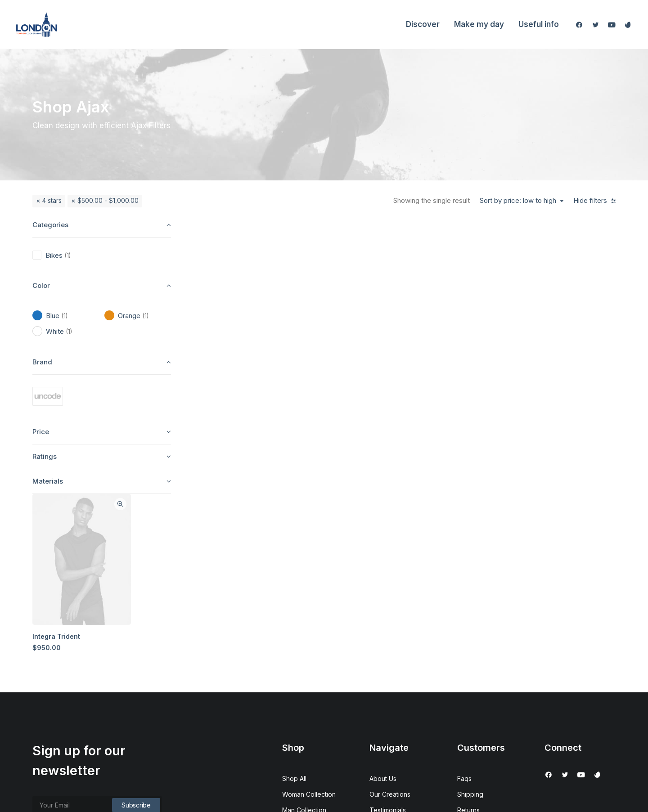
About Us (383, 612)
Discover (423, 24)
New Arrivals (301, 675)
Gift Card (295, 707)
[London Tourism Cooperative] (37, 25)
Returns (468, 644)
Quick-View (290, 231)
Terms (466, 660)
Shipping (470, 628)
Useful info (539, 24)
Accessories (300, 660)
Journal (380, 660)
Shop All (294, 612)
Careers (381, 675)
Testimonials (388, 644)
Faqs (464, 612)
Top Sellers (299, 723)
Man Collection (304, 644)
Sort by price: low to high (518, 201)
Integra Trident (227, 361)
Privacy (468, 675)
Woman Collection (309, 628)
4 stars (52, 201)
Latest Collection (307, 691)
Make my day (479, 24)
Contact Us (386, 691)
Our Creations (390, 628)
